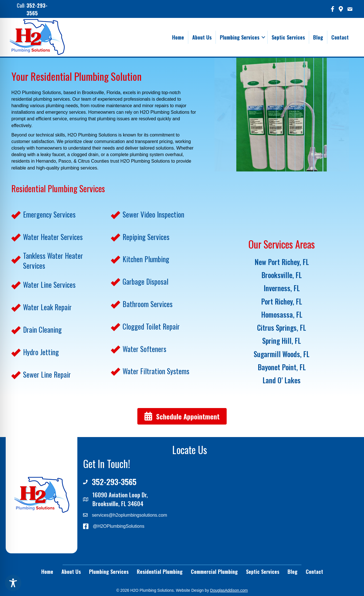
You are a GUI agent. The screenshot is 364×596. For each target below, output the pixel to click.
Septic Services (288, 37)
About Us (202, 37)
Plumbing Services (240, 37)
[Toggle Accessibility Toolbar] (13, 583)
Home (178, 37)
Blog (318, 37)
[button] (263, 37)
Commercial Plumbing (214, 572)
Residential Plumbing (160, 572)
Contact (340, 37)
